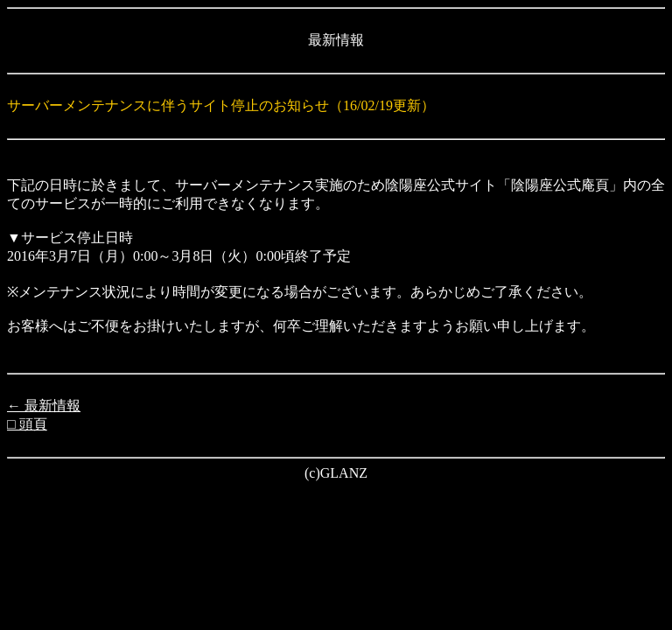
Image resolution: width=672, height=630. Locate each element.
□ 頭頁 (27, 424)
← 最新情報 (44, 406)
